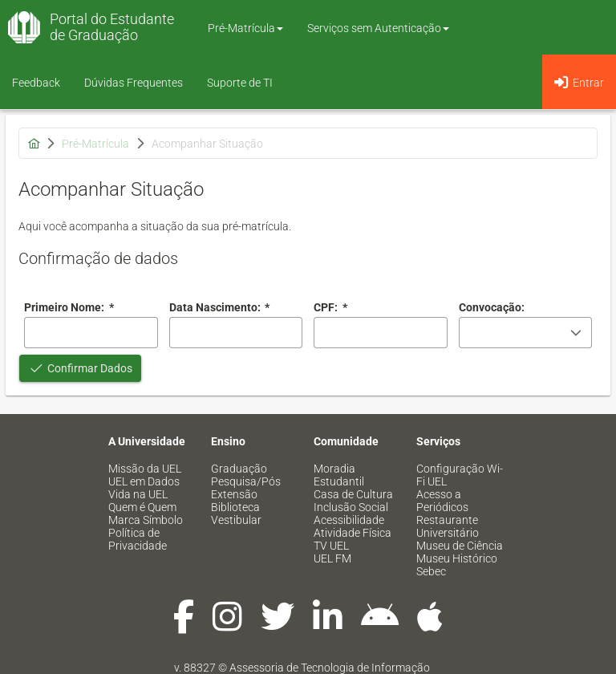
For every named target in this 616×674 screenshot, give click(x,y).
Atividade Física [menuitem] (353, 533)
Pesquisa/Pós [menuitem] (246, 481)
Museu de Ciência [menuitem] (460, 546)
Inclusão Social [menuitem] (351, 507)
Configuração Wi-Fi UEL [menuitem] (460, 475)
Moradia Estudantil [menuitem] (339, 475)
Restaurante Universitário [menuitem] (448, 526)
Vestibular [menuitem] (236, 520)
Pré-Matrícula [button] (245, 28)
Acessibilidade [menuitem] (349, 520)
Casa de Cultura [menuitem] (353, 494)
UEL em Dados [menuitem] (144, 481)
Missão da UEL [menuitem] (145, 469)
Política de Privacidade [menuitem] (138, 539)
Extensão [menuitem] (234, 494)
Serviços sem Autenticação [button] (378, 28)
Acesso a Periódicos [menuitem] (442, 501)
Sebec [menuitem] (431, 571)
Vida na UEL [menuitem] (138, 494)
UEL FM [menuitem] (332, 558)
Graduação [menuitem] (239, 469)
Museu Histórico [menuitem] (457, 558)
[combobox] (236, 333)
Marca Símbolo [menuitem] (146, 520)
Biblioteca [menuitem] (235, 507)
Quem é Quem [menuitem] (142, 507)
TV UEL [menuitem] (331, 546)
